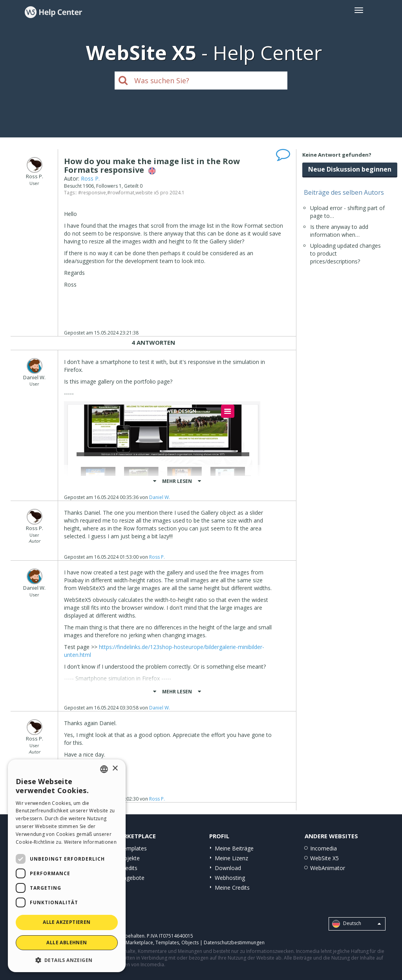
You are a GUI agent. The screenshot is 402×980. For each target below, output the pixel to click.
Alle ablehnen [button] (67, 943)
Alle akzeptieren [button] (67, 922)
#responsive (92, 193)
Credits (129, 868)
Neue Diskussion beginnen (350, 169)
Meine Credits (232, 888)
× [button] (115, 769)
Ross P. (90, 178)
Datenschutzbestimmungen (234, 943)
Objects (190, 943)
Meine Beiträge (234, 848)
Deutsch (356, 924)
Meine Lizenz (231, 858)
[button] (67, 960)
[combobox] (104, 769)
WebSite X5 (324, 858)
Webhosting (230, 878)
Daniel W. (160, 497)
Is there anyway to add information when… (339, 231)
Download (228, 868)
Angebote (132, 878)
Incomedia (323, 848)
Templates (133, 848)
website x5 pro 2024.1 (160, 193)
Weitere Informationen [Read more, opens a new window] (90, 842)
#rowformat (121, 193)
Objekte (130, 858)
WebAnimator (328, 868)
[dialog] (67, 866)
